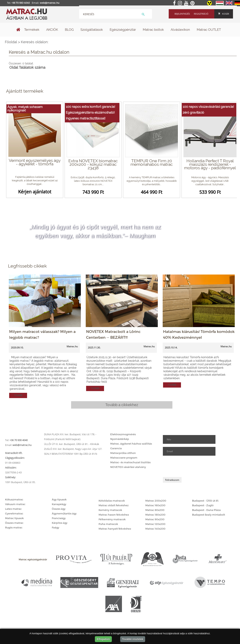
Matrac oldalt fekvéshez (114, 505)
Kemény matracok (110, 510)
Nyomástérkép (120, 439)
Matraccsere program (124, 458)
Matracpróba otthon (123, 453)
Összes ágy (59, 509)
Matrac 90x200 (155, 519)
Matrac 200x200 (156, 501)
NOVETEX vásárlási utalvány (128, 467)
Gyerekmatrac (14, 513)
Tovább (18, 395)
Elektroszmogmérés (123, 434)
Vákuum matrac (15, 504)
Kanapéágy (59, 504)
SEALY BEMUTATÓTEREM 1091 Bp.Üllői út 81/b (71, 454)
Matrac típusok (14, 518)
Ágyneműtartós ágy (64, 513)
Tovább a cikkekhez (122, 405)
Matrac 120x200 (155, 524)
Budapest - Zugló (203, 505)
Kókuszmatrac (14, 499)
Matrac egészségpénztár (33, 559)
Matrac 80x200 (155, 510)
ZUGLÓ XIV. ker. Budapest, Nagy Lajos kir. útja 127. (73, 449)
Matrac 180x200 (155, 515)
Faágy (56, 527)
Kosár (224, 14)
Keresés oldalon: (123, 56)
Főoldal (11, 42)
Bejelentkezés (182, 14)
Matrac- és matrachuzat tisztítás (130, 462)
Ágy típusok (59, 499)
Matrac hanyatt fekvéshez (115, 529)
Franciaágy (59, 518)
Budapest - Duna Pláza (206, 510)
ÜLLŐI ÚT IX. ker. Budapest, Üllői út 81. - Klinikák (72, 444)
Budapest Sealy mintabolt (209, 515)
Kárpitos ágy (60, 523)
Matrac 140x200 (155, 529)
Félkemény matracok (112, 519)
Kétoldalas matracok (112, 501)
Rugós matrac (14, 527)
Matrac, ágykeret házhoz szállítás (131, 444)
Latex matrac (13, 509)
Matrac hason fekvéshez (114, 515)
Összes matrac (14, 523)
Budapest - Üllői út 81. (206, 501)
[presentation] (192, 466)
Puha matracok (108, 524)
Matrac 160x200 (155, 505)
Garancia (116, 448)
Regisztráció (201, 14)
